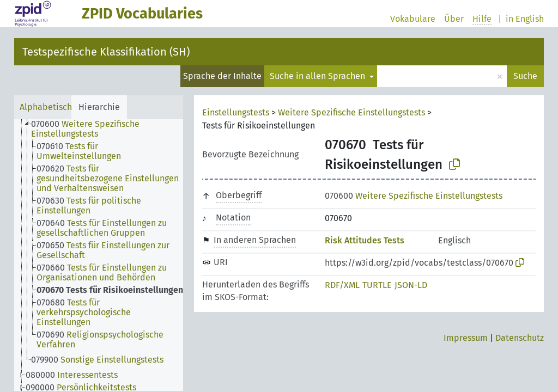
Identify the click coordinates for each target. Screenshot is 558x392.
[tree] (99, 255)
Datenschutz (520, 338)
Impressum (466, 338)
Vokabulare (413, 19)
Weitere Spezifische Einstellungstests (351, 112)
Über (454, 19)
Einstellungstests (236, 112)
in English (525, 19)
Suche (525, 76)
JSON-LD (411, 285)
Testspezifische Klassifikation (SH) (106, 52)
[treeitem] (112, 129)
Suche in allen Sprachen (319, 76)
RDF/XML (342, 285)
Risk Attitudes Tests (365, 240)
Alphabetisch (46, 107)
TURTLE (377, 285)
